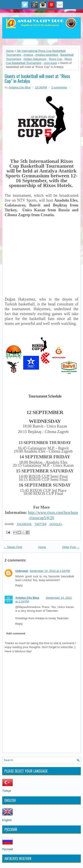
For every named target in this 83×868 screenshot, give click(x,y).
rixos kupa (50, 63)
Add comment (16, 633)
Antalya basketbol (47, 55)
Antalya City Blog (27, 598)
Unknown (22, 571)
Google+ (56, 524)
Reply (19, 585)
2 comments (59, 87)
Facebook (24, 524)
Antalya (28, 55)
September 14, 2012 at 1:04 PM (50, 571)
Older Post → (71, 547)
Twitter (40, 524)
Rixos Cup (56, 59)
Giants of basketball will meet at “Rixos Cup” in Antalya (37, 78)
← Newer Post (13, 547)
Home (10, 51)
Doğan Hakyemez (35, 59)
